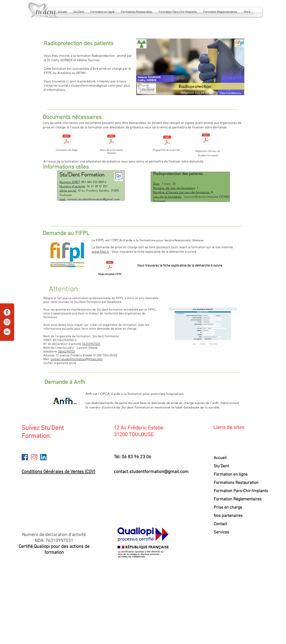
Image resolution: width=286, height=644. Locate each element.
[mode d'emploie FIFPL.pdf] (110, 266)
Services (221, 532)
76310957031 (91, 344)
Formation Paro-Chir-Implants (239, 491)
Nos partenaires (228, 516)
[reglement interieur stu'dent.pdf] (206, 139)
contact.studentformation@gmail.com (87, 86)
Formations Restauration (236, 483)
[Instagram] (7, 322)
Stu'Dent (221, 466)
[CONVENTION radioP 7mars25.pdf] (66, 140)
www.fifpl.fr (100, 252)
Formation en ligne (231, 475)
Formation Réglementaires (238, 499)
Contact (220, 524)
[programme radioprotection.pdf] (167, 142)
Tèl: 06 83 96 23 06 (133, 457)
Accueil (220, 458)
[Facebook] (7, 312)
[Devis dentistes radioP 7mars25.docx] (111, 140)
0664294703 (66, 352)
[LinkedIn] (7, 332)
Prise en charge (228, 508)
